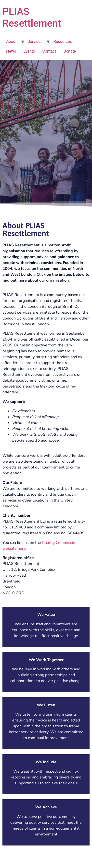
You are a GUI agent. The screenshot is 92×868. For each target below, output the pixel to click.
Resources (63, 41)
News (11, 51)
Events (29, 51)
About (11, 41)
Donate (70, 51)
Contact (49, 51)
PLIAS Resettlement (32, 17)
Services (35, 41)
